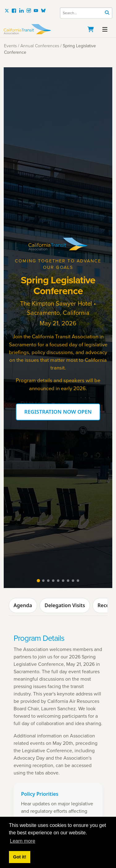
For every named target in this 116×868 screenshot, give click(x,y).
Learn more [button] (23, 841)
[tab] (38, 581)
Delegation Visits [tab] (65, 605)
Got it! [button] (19, 857)
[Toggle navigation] (105, 29)
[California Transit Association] (58, 29)
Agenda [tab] (23, 605)
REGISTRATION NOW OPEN (58, 412)
